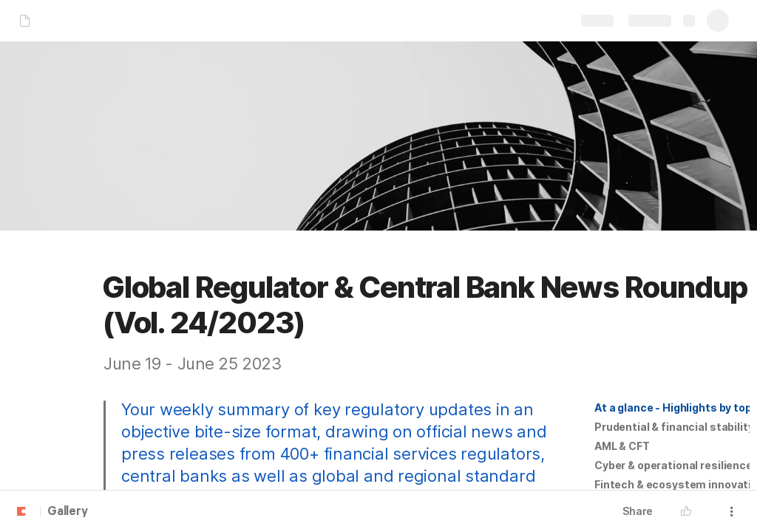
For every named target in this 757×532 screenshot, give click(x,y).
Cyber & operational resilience (673, 465)
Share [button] (638, 511)
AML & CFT (622, 446)
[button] (672, 408)
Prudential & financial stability (674, 427)
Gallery (68, 512)
